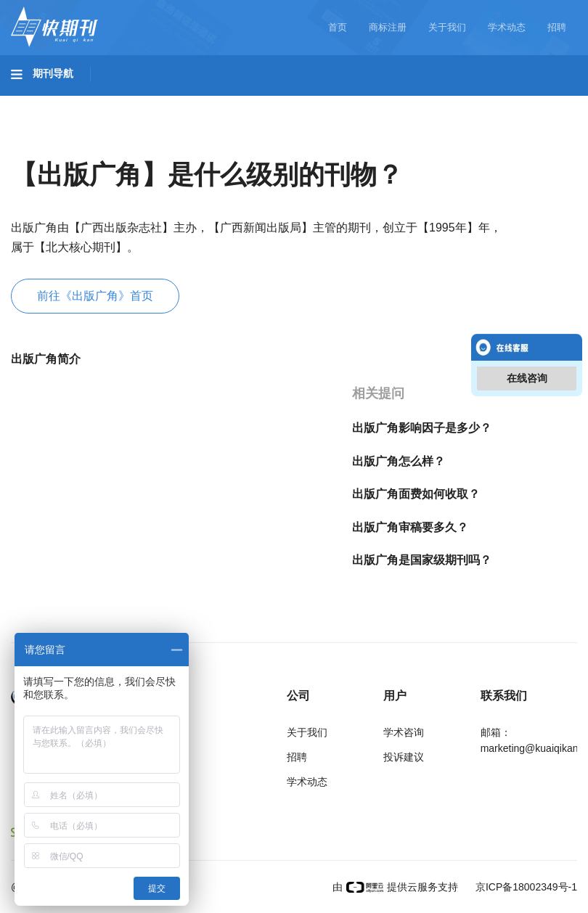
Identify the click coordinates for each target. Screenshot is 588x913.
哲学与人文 (506, 102)
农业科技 (279, 102)
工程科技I (123, 102)
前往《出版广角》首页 (95, 296)
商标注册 (388, 27)
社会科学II (128, 143)
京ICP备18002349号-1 (525, 887)
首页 (338, 27)
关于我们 (447, 27)
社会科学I (49, 143)
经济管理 (205, 143)
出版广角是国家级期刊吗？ (422, 560)
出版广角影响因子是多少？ (422, 428)
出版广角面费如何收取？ (416, 494)
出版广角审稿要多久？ (410, 527)
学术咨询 (404, 732)
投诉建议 (404, 757)
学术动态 (507, 27)
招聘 (557, 27)
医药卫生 (353, 102)
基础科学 (48, 102)
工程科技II (202, 102)
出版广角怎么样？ (399, 461)
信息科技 (427, 102)
